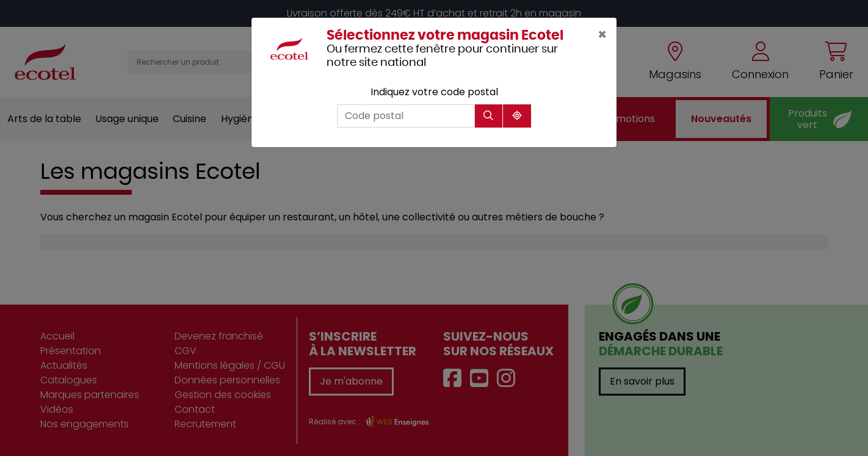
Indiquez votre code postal (434, 92)
